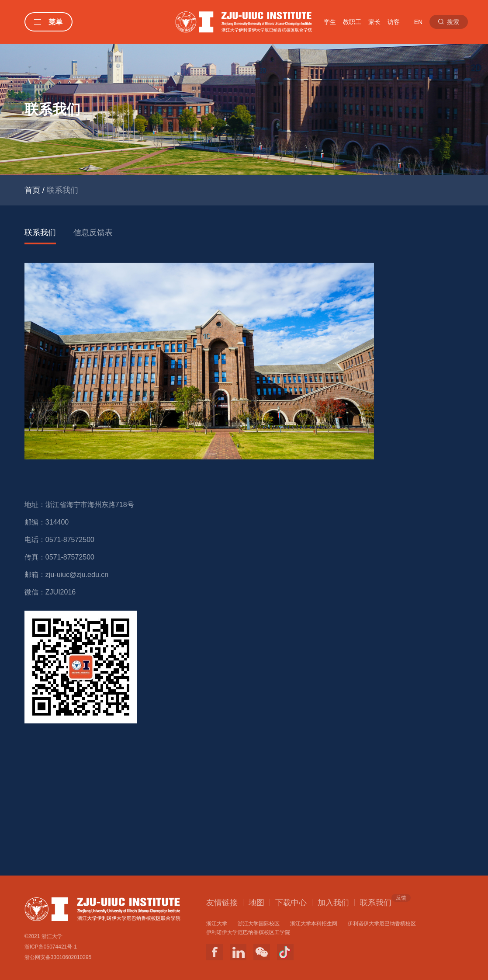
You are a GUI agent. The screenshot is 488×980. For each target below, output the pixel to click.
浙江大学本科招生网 (314, 924)
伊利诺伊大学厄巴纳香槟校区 (382, 924)
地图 (256, 903)
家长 (374, 22)
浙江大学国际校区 (259, 924)
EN (418, 22)
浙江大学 (217, 924)
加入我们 (333, 903)
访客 (394, 22)
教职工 (352, 22)
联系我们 (40, 233)
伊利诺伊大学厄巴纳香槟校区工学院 (248, 932)
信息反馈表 (93, 233)
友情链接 (222, 903)
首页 (32, 190)
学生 (330, 22)
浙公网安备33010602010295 (58, 957)
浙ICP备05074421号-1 (51, 947)
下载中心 (291, 903)
